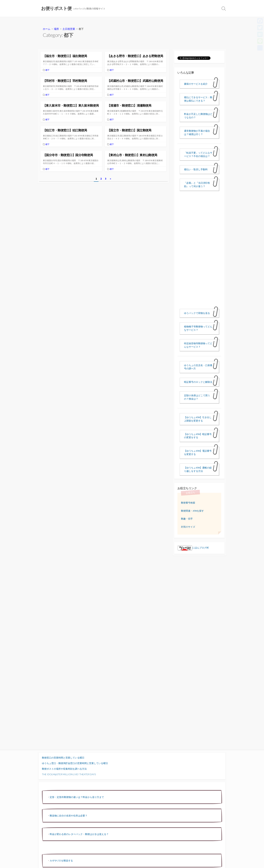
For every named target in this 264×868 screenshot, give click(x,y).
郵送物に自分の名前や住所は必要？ (69, 816)
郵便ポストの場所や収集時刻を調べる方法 (64, 769)
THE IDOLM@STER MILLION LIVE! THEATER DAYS (69, 774)
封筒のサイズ (188, 527)
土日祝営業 (69, 29)
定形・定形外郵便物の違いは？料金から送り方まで (77, 797)
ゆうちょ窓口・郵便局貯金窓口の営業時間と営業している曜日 (75, 763)
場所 (56, 29)
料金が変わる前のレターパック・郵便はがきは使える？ (79, 834)
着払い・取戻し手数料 (196, 169)
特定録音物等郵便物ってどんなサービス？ (198, 345)
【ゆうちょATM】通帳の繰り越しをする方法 (198, 469)
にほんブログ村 (193, 548)
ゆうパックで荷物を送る (197, 313)
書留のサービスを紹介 (196, 84)
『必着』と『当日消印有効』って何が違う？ (197, 185)
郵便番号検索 (188, 503)
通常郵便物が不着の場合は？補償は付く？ (197, 133)
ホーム (47, 29)
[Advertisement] (199, 253)
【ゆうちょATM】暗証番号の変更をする (198, 436)
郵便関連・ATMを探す (192, 511)
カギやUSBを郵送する (61, 861)
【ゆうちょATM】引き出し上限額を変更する (198, 419)
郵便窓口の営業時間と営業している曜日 (63, 758)
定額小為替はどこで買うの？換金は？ (197, 397)
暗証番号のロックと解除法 (198, 382)
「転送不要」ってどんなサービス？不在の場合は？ (198, 154)
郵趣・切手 (187, 519)
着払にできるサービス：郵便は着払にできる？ (198, 99)
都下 (47, 70)
